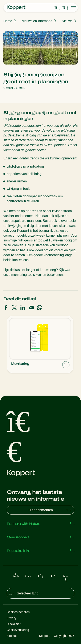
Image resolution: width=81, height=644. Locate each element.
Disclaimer (14, 624)
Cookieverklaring (18, 630)
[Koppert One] (65, 8)
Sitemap (12, 636)
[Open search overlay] (57, 8)
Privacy (12, 618)
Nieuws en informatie (37, 21)
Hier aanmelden (50, 510)
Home (8, 21)
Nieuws (67, 21)
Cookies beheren (18, 612)
